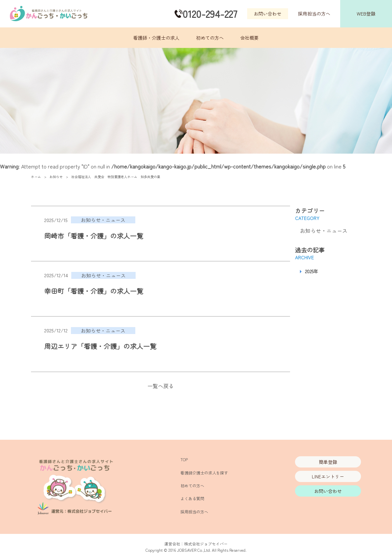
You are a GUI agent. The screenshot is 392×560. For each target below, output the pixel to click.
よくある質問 (192, 498)
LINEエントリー (328, 476)
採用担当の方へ (314, 14)
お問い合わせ (268, 14)
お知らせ (56, 177)
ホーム (36, 177)
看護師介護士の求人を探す (204, 473)
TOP (184, 459)
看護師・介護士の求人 (156, 38)
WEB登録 (366, 14)
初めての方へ (210, 38)
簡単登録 (328, 462)
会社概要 (249, 38)
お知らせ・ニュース (324, 231)
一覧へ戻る (161, 386)
